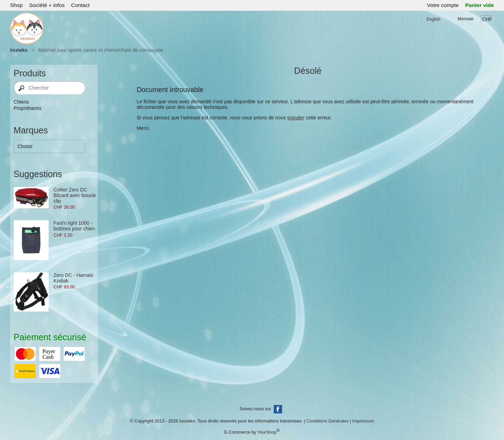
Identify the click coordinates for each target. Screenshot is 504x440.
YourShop (267, 432)
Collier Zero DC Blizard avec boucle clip (75, 195)
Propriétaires (27, 108)
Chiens (21, 102)
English (433, 19)
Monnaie (465, 19)
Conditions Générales (327, 421)
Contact (80, 5)
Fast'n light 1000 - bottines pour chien (74, 226)
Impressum (363, 421)
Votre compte (443, 5)
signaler (296, 118)
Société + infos (47, 5)
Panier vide (479, 5)
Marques (31, 130)
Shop (16, 5)
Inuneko (19, 50)
